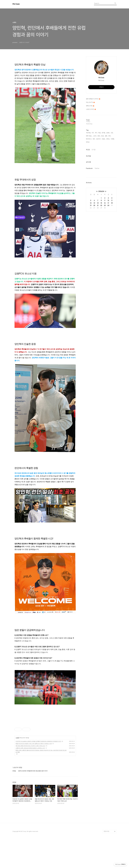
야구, (93, 133)
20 (94, 205)
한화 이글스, (89, 136)
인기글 (94, 150)
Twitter (97, 168)
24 (108, 205)
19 (91, 205)
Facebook (89, 168)
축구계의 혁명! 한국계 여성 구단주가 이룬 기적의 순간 (30, 774)
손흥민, (108, 133)
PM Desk (16, 4)
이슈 (90, 102)
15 (101, 203)
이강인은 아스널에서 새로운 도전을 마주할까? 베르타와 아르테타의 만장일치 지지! (38, 770)
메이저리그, (89, 139)
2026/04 (101, 191)
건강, (112, 133)
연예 (90, 106)
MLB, (103, 136)
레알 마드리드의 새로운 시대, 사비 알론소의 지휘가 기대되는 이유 (34, 772)
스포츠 (17, 766)
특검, (100, 133)
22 (101, 205)
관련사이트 (106, 860)
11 (112, 200)
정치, (110, 136)
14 (98, 203)
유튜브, (108, 139)
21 (98, 205)
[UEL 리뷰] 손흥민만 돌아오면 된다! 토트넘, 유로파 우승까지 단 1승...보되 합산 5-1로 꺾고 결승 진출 (41, 780)
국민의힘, (88, 133)
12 (91, 203)
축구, (96, 133)
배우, (94, 139)
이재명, (113, 139)
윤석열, (104, 133)
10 (108, 200)
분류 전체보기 (93, 99)
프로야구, (99, 139)
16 (105, 203)
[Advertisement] (45, 736)
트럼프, (104, 139)
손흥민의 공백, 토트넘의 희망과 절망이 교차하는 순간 (30, 777)
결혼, (106, 136)
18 (112, 203)
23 (105, 205)
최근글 (88, 150)
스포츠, (95, 136)
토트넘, (88, 142)
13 (94, 203)
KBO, (99, 136)
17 (108, 203)
